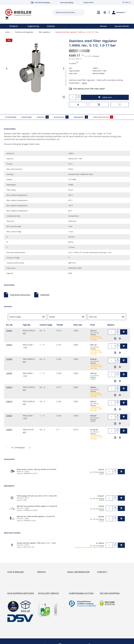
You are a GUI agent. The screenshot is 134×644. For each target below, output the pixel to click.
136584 (9, 359)
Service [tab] (41, 572)
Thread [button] (52, 317)
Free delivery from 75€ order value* (89, 89)
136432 (9, 331)
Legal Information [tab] (78, 572)
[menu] (47, 26)
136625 (9, 416)
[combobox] (66, 12)
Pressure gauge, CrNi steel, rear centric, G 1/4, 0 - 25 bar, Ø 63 (37, 496)
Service (103, 26)
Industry (51, 26)
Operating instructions (20, 295)
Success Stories (122, 26)
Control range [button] (15, 317)
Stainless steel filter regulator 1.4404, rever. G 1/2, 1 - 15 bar (36, 543)
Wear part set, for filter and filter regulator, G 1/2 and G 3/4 (36, 516)
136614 (9, 401)
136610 (9, 387)
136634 (9, 430)
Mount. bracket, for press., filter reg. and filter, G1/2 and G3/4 (37, 469)
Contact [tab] (102, 572)
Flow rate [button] (93, 317)
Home (7, 32)
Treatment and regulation (24, 32)
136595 (9, 373)
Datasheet (45, 295)
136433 (9, 345)
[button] (121, 12)
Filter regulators (44, 32)
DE (123, 2)
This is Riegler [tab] (15, 572)
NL (130, 2)
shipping (96, 56)
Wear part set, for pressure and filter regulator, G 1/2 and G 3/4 (37, 506)
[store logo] (26, 12)
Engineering (33, 26)
